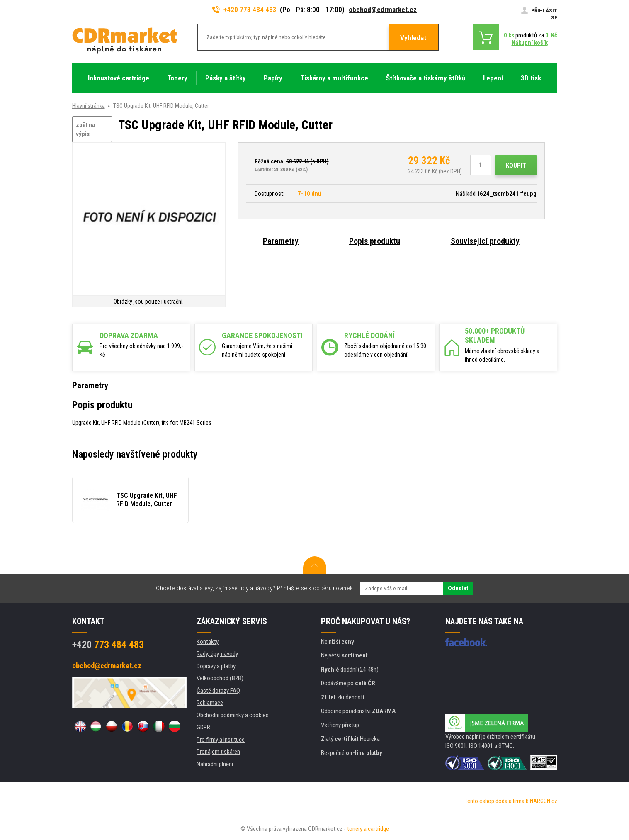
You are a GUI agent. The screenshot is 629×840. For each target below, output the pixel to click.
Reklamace (210, 703)
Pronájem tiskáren (218, 752)
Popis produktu (375, 241)
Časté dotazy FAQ (218, 691)
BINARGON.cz (542, 801)
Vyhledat (413, 38)
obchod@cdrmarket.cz (383, 10)
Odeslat (458, 588)
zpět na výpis (85, 130)
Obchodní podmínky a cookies (233, 715)
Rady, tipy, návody (217, 654)
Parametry (281, 241)
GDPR (203, 727)
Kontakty (208, 642)
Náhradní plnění (215, 764)
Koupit (516, 166)
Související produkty (485, 241)
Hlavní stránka (89, 106)
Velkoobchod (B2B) (220, 678)
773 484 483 (108, 645)
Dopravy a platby (216, 666)
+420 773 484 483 (245, 10)
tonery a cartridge (368, 829)
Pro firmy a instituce (221, 740)
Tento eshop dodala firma (495, 801)
